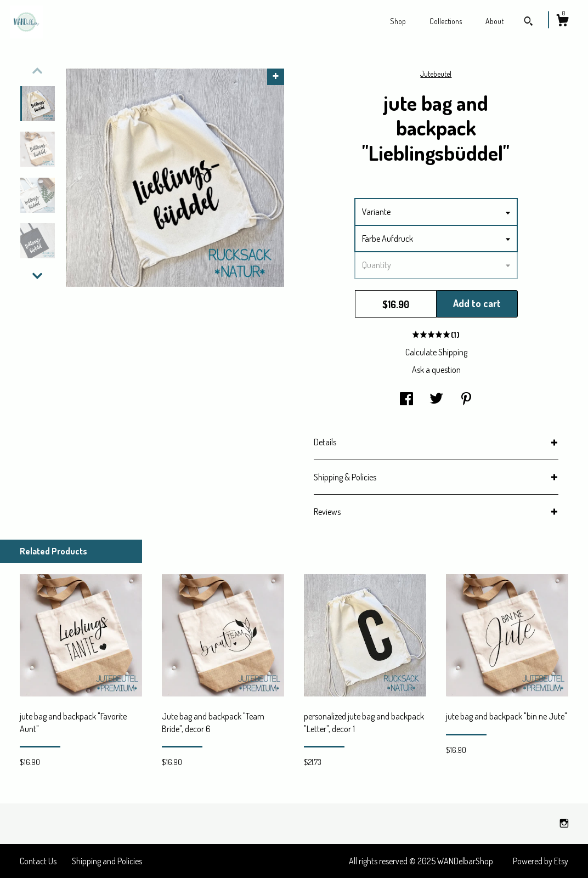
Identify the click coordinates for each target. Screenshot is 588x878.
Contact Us (38, 861)
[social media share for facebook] (406, 399)
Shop (398, 21)
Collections (446, 21)
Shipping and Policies (107, 861)
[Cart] (562, 22)
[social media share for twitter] (436, 399)
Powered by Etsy (541, 861)
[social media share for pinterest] (466, 399)
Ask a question (436, 370)
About (494, 21)
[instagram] (564, 823)
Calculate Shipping (436, 352)
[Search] (528, 22)
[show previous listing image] (37, 71)
